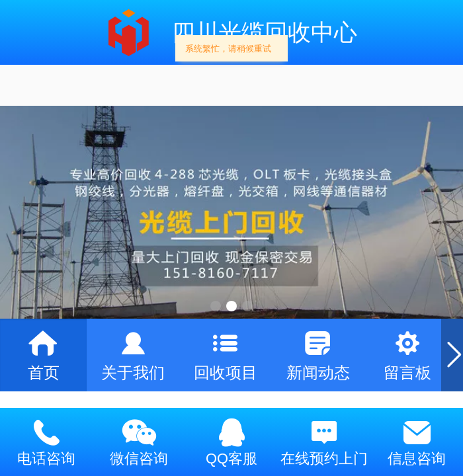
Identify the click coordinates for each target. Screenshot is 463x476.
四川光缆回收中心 (265, 32)
